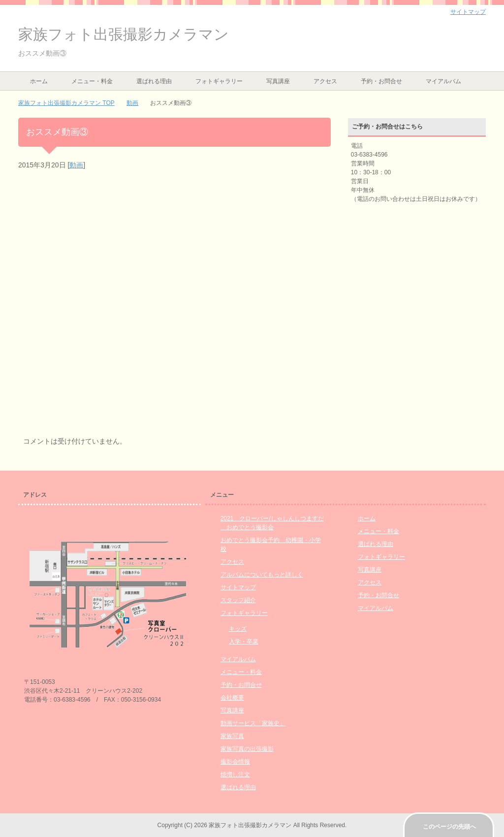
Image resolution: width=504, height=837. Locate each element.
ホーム (39, 81)
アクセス (325, 81)
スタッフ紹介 (238, 600)
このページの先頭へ (449, 827)
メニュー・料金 (92, 81)
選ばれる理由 (154, 81)
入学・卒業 (244, 642)
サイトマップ (238, 587)
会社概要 (232, 698)
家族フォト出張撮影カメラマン (124, 34)
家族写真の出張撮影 (247, 749)
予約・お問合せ (381, 81)
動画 (76, 165)
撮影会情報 (235, 762)
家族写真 (232, 736)
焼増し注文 (235, 774)
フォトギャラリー (219, 81)
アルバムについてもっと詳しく (262, 575)
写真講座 (278, 81)
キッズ (238, 629)
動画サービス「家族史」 (253, 723)
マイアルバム (443, 81)
